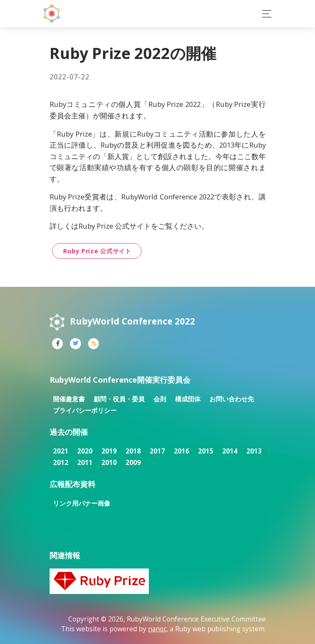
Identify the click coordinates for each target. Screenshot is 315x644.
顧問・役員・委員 (119, 399)
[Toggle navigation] (264, 14)
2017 (157, 451)
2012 (61, 463)
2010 (109, 463)
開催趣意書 (69, 399)
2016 (181, 451)
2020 (85, 451)
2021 (61, 451)
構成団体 (188, 399)
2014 (230, 451)
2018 (133, 451)
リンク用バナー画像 (82, 503)
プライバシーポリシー (85, 410)
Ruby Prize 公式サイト (97, 251)
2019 (109, 451)
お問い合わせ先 (232, 399)
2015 (206, 451)
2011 (85, 463)
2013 (254, 451)
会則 (160, 399)
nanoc (157, 629)
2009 (133, 463)
